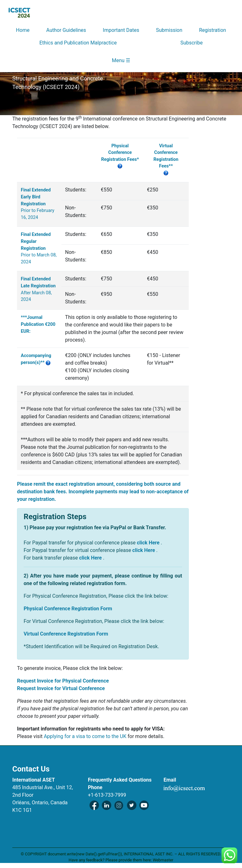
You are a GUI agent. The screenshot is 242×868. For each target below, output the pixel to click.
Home (23, 30)
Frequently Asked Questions (120, 780)
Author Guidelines (66, 30)
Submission (169, 30)
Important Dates (121, 30)
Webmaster (163, 860)
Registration (213, 30)
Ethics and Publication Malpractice (78, 43)
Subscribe (191, 43)
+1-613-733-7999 (107, 795)
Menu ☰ (121, 60)
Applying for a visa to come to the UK (86, 736)
